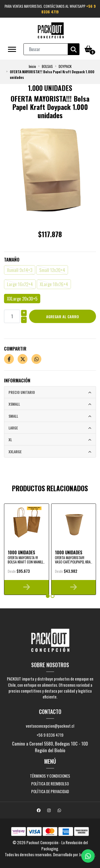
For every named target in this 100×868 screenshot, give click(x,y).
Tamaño (12, 260)
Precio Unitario (22, 392)
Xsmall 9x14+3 (20, 270)
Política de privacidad (50, 791)
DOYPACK (65, 66)
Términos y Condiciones (50, 776)
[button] (48, 596)
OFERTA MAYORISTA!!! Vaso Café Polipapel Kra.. (74, 560)
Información (17, 380)
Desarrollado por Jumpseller (74, 854)
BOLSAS (47, 66)
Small (13, 416)
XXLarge (15, 452)
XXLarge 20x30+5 (22, 299)
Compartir (15, 349)
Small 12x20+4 (52, 270)
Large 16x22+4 (20, 284)
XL (10, 439)
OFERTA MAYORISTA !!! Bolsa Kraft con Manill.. (26, 560)
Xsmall (14, 404)
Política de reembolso (50, 783)
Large (13, 428)
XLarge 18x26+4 (54, 284)
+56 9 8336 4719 (50, 735)
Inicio (32, 66)
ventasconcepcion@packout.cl (50, 726)
